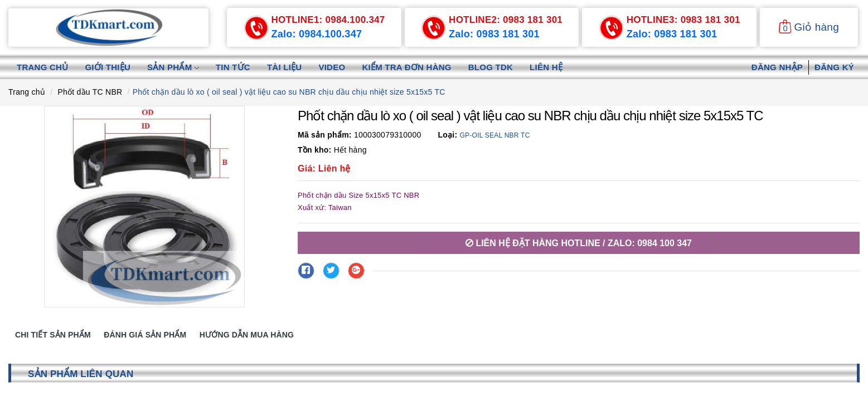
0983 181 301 (506, 20)
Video (332, 67)
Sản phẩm (173, 67)
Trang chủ (42, 67)
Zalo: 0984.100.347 (317, 34)
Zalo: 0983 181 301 (494, 34)
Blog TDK (491, 67)
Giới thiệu (108, 67)
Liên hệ (546, 67)
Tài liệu (285, 67)
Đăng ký (834, 67)
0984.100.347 (328, 20)
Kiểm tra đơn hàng (406, 67)
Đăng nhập (777, 67)
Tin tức (233, 67)
